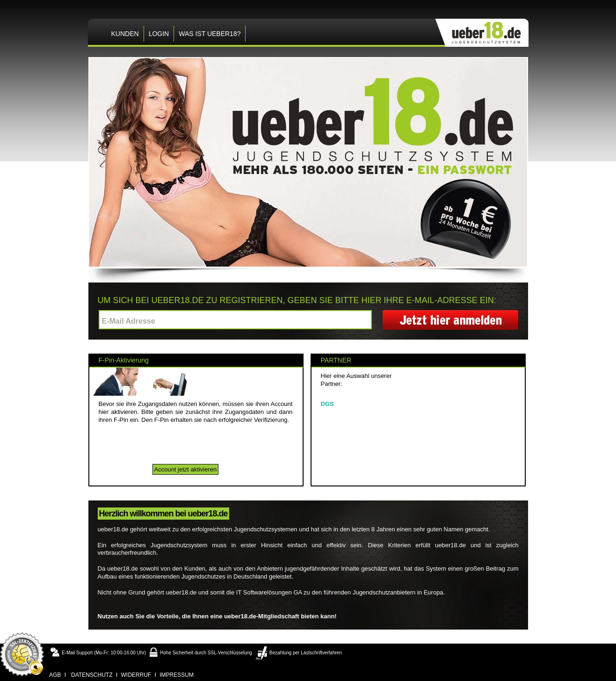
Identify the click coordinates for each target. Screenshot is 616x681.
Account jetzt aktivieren (186, 469)
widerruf (136, 675)
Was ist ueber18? (210, 34)
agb (55, 675)
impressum (177, 675)
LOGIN (159, 34)
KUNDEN (125, 34)
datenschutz (92, 675)
